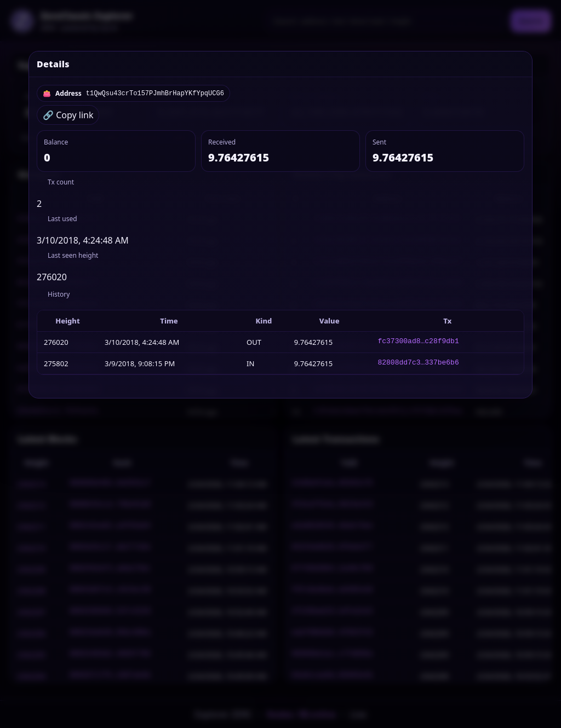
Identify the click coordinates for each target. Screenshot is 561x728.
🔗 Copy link (68, 115)
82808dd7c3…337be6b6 (419, 363)
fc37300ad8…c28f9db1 (419, 342)
